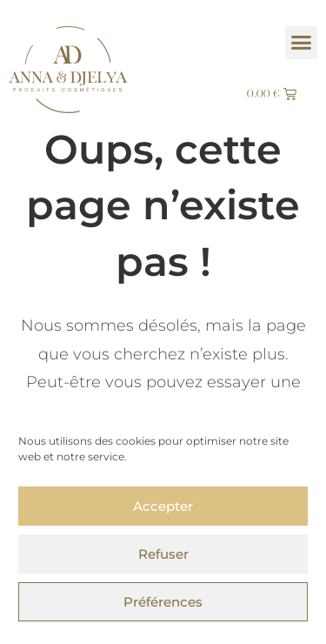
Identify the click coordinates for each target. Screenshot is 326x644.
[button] (302, 43)
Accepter (163, 506)
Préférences (163, 602)
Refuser (163, 554)
